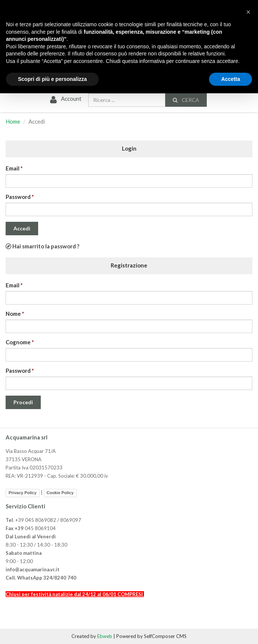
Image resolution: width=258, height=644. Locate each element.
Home (13, 121)
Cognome (18, 342)
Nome (13, 314)
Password (18, 197)
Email (13, 168)
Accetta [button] (231, 79)
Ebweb (105, 636)
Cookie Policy (60, 493)
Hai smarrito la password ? (42, 246)
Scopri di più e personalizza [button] (52, 79)
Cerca (185, 100)
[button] (248, 12)
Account (65, 99)
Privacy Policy (23, 493)
